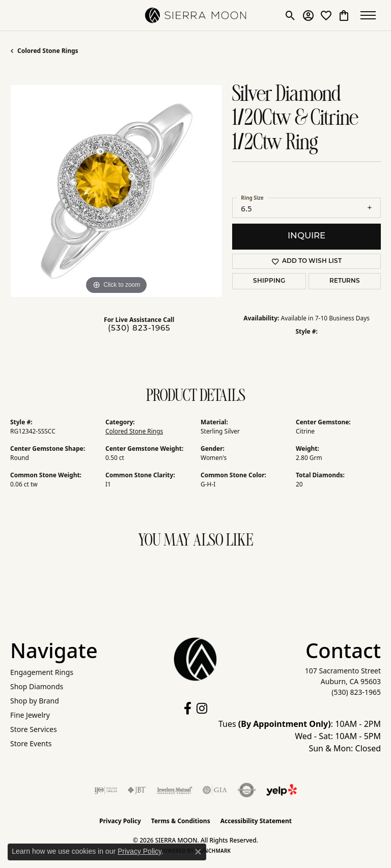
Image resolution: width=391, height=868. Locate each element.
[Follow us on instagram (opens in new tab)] (202, 709)
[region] (116, 191)
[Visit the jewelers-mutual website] (174, 790)
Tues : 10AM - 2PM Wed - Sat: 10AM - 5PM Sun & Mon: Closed (300, 736)
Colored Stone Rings (48, 51)
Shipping (269, 281)
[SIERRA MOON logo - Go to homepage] (195, 15)
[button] (290, 15)
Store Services (34, 729)
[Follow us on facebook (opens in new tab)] (188, 709)
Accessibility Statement (256, 821)
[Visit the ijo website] (106, 790)
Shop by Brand (35, 701)
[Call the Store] (356, 692)
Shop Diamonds (37, 686)
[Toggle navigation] (371, 15)
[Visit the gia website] (215, 790)
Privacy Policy (120, 821)
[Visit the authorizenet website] (247, 790)
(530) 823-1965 (139, 329)
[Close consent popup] (198, 852)
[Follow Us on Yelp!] (282, 790)
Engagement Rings (42, 672)
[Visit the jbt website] (137, 790)
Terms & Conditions (181, 821)
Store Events (31, 743)
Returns (345, 281)
